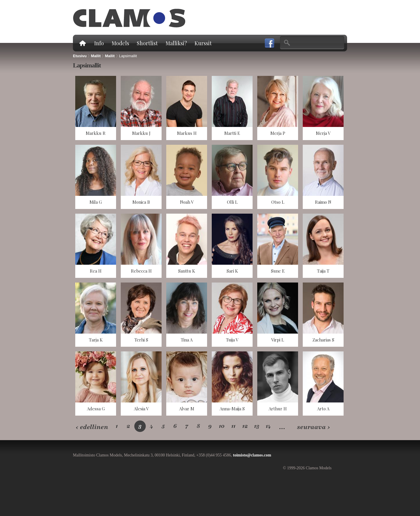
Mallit (96, 56)
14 (268, 426)
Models (120, 43)
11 (233, 426)
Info (99, 43)
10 (222, 426)
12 (245, 426)
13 (257, 426)
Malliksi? (176, 43)
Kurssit (203, 43)
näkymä (96, 108)
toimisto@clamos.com (252, 455)
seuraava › (313, 427)
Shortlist (147, 43)
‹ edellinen (92, 427)
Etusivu (82, 43)
